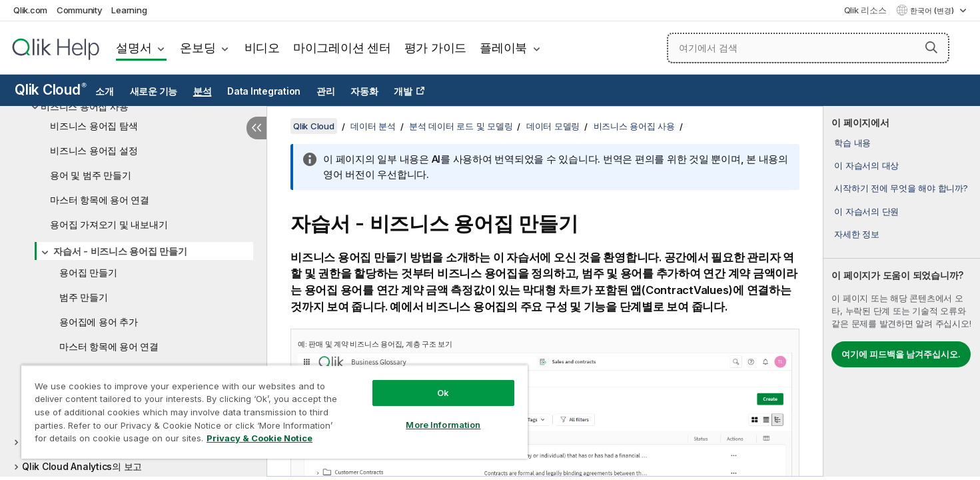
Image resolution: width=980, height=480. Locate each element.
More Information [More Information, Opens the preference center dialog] (443, 425)
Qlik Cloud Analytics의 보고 (82, 466)
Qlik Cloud (51, 90)
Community (80, 10)
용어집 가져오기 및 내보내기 (109, 224)
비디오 (262, 48)
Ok (443, 393)
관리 (326, 91)
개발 (403, 91)
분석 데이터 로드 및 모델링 (461, 126)
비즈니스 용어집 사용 (84, 106)
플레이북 (503, 48)
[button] (931, 47)
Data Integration (264, 91)
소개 (105, 91)
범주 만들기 (84, 297)
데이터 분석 (373, 126)
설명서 (134, 48)
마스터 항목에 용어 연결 (100, 200)
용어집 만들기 (88, 272)
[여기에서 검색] (808, 48)
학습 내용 (852, 143)
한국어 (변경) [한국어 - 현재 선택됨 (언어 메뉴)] (933, 11)
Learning (129, 10)
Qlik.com (30, 10)
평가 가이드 (436, 48)
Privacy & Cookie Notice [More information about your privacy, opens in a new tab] (259, 438)
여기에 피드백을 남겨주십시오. (901, 354)
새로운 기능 (154, 91)
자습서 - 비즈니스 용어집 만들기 (120, 251)
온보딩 (198, 48)
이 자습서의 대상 (866, 165)
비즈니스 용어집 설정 (94, 150)
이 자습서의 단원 (866, 211)
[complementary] (902, 291)
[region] (274, 412)
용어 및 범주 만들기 (90, 175)
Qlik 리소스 (865, 10)
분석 (203, 91)
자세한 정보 (857, 234)
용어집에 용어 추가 (99, 322)
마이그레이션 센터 (342, 48)
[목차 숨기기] (256, 128)
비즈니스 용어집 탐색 (94, 126)
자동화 (364, 91)
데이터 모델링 (553, 126)
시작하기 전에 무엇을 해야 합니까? (901, 188)
